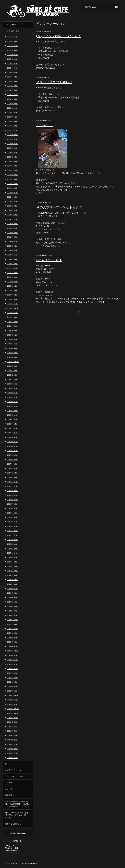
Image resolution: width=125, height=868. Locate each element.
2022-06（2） (12, 188)
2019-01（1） (12, 370)
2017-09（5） (12, 442)
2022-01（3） (12, 210)
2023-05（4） (12, 148)
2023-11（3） (12, 130)
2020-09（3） (12, 281)
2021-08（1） (12, 233)
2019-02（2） (12, 366)
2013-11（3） (12, 629)
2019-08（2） (12, 339)
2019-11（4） (12, 326)
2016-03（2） (12, 517)
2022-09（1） (12, 179)
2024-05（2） (12, 117)
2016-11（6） (12, 486)
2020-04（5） (12, 304)
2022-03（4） (12, 201)
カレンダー (9, 789)
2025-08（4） (12, 59)
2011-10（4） (12, 731)
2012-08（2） (12, 691)
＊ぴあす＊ (44, 125)
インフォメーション (13, 31)
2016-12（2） (12, 482)
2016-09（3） (12, 495)
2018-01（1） (12, 424)
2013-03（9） (12, 660)
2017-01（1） (12, 477)
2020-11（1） (12, 273)
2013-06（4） (12, 646)
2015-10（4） (12, 540)
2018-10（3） (12, 384)
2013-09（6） (12, 637)
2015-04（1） (12, 562)
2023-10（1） (12, 135)
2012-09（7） (12, 686)
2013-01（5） (12, 669)
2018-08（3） (12, 393)
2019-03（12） (13, 362)
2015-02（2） (12, 566)
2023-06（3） (12, 144)
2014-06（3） (12, 597)
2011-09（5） (12, 735)
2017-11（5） (12, 433)
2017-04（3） (12, 464)
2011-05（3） (12, 753)
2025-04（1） (12, 77)
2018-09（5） (12, 388)
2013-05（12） (13, 651)
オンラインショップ (13, 770)
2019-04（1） (12, 357)
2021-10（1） (12, 224)
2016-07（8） (12, 504)
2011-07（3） (12, 744)
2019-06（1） (12, 348)
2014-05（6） (12, 602)
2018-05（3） (12, 406)
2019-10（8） (12, 330)
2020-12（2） (12, 268)
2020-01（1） (12, 317)
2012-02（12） (13, 713)
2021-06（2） (12, 241)
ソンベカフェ (16, 863)
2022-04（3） (12, 197)
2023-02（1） (12, 161)
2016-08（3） (12, 500)
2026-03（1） (12, 41)
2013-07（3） (12, 642)
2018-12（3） (12, 375)
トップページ (10, 25)
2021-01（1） (12, 264)
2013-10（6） (12, 633)
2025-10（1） (12, 50)
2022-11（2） (12, 170)
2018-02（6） (12, 419)
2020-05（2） (12, 299)
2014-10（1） (12, 580)
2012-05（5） (12, 704)
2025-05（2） (12, 72)
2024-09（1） (12, 103)
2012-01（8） (12, 718)
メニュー (9, 783)
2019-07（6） (12, 344)
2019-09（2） (12, 335)
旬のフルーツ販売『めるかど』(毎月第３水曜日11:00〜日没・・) (18, 815)
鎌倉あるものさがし (13, 824)
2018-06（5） (12, 402)
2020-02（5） (12, 313)
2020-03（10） (13, 308)
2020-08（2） (12, 286)
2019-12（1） (12, 322)
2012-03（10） (13, 709)
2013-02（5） (12, 664)
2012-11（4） (12, 677)
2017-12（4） (12, 428)
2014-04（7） (12, 606)
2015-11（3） (12, 535)
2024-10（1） (12, 99)
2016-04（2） (12, 513)
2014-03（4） (12, 611)
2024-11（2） (12, 95)
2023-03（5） (12, 157)
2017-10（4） (12, 437)
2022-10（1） (12, 175)
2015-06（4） (12, 553)
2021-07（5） (12, 237)
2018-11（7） (12, 379)
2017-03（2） (12, 468)
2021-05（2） (12, 246)
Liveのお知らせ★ (49, 260)
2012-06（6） (12, 700)
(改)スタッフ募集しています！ (59, 36)
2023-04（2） (12, 152)
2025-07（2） (12, 63)
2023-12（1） (12, 126)
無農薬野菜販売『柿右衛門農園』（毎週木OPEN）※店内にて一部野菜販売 (17, 804)
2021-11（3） (12, 219)
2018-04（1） (12, 411)
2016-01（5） (12, 526)
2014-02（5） (12, 615)
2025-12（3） (12, 46)
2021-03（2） (12, 255)
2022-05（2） (12, 192)
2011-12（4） (12, 722)
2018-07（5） (12, 397)
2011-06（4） (12, 749)
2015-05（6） (12, 557)
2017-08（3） (12, 446)
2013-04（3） (12, 655)
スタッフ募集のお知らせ (54, 82)
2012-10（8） (12, 682)
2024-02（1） (12, 121)
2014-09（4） (12, 584)
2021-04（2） (12, 250)
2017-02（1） (12, 473)
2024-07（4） (12, 112)
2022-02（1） (12, 206)
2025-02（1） (12, 81)
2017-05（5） (12, 459)
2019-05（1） (12, 353)
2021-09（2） (12, 228)
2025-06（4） (12, 68)
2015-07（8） (12, 548)
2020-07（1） (12, 290)
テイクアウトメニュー (14, 776)
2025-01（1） (12, 86)
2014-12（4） (12, 575)
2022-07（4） (12, 184)
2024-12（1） (12, 90)
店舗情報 (9, 795)
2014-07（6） (12, 593)
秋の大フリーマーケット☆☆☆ (59, 207)
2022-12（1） (12, 166)
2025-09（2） (12, 55)
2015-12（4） (12, 531)
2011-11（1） (12, 726)
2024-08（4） (12, 108)
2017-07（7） (12, 451)
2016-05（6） (12, 508)
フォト (8, 764)
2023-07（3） (12, 139)
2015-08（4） (12, 544)
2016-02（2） (12, 522)
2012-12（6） (12, 673)
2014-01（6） (12, 620)
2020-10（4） (12, 277)
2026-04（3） (12, 37)
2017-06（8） (12, 455)
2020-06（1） (12, 295)
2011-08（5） (12, 740)
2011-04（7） (12, 758)
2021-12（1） (12, 215)
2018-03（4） (12, 415)
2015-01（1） (12, 571)
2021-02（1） (12, 259)
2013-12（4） (12, 624)
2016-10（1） (12, 491)
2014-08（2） (12, 588)
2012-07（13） (13, 695)
